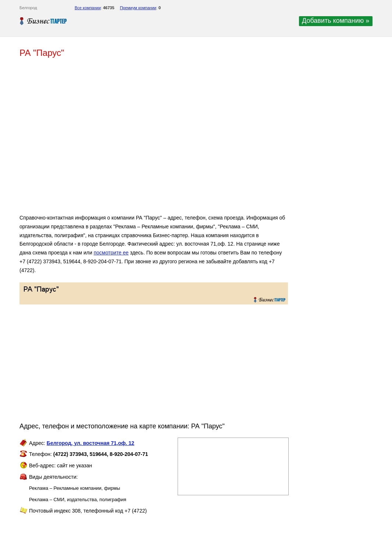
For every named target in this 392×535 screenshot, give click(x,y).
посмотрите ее (111, 253)
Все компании (88, 8)
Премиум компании (138, 8)
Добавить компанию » (336, 21)
